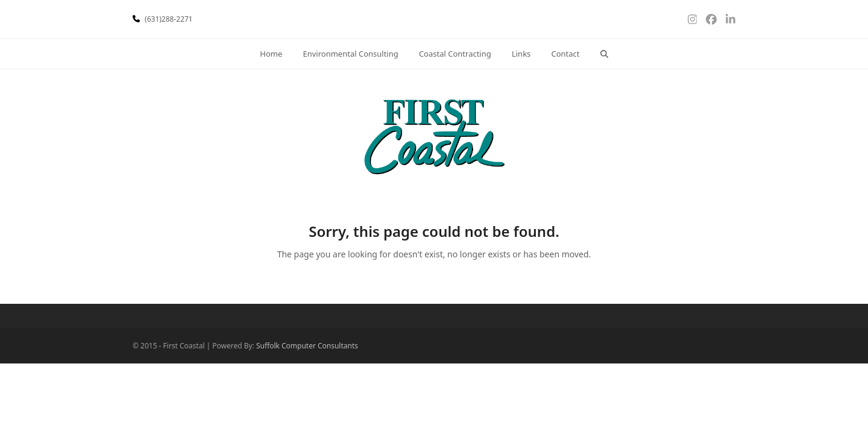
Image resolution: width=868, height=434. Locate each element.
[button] (604, 54)
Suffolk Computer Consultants (307, 346)
